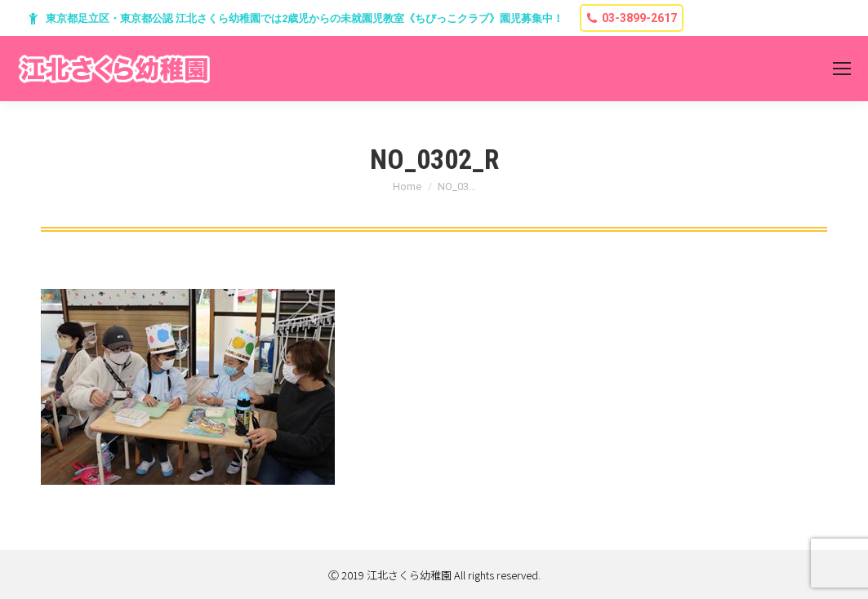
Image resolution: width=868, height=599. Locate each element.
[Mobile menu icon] (842, 69)
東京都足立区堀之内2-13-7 (749, 69)
